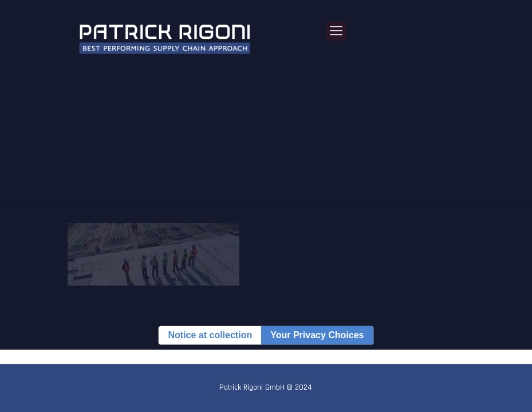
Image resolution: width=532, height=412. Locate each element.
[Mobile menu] (336, 31)
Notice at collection (210, 335)
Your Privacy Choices (317, 335)
